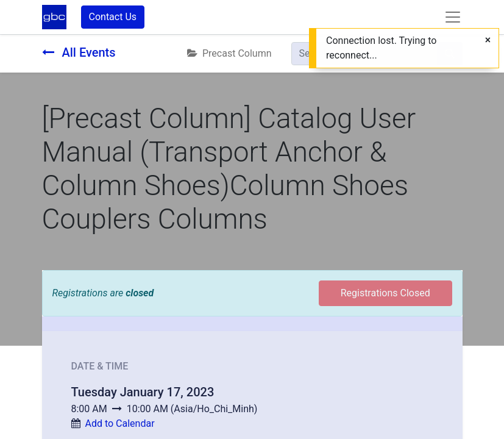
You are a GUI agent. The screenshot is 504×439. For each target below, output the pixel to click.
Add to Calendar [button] (119, 423)
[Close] (488, 40)
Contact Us (113, 17)
